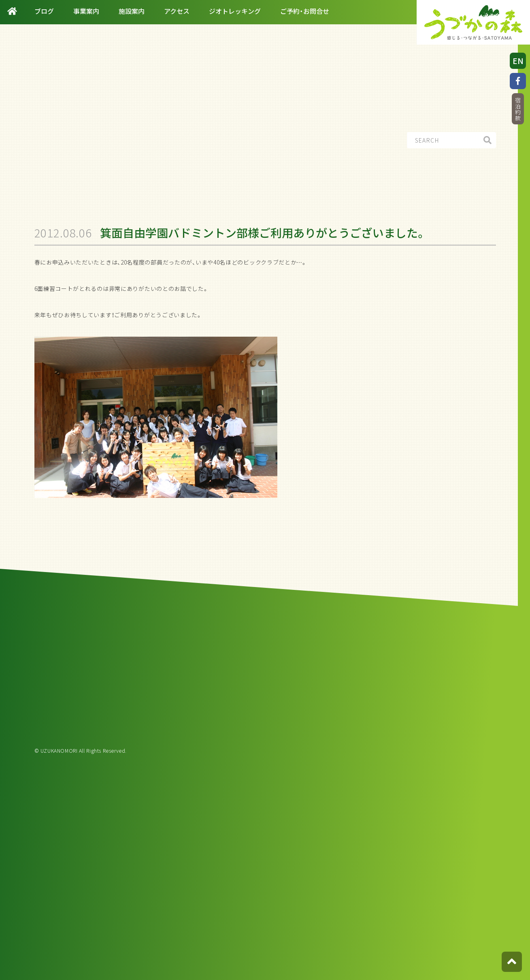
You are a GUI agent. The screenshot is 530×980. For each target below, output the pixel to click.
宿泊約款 (518, 109)
